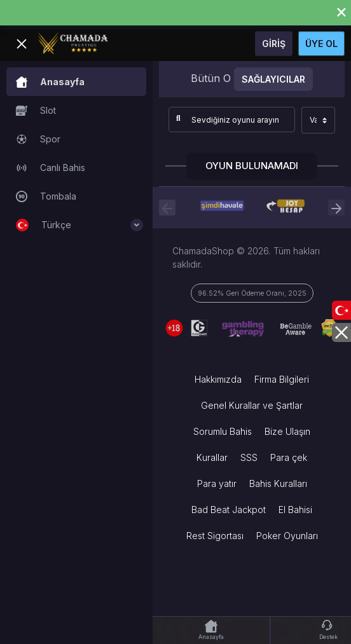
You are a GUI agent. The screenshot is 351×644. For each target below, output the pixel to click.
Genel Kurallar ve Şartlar (252, 405)
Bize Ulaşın (287, 431)
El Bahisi (295, 510)
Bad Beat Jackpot (229, 510)
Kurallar (212, 457)
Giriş (274, 44)
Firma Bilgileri (282, 379)
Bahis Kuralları (278, 483)
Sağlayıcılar (273, 79)
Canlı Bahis (51, 168)
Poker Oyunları (287, 536)
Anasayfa (50, 82)
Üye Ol (321, 44)
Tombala (46, 196)
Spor (38, 139)
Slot (36, 111)
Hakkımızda (218, 379)
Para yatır (217, 483)
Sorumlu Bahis (223, 431)
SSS (249, 457)
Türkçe (79, 225)
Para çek (289, 457)
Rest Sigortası (215, 536)
